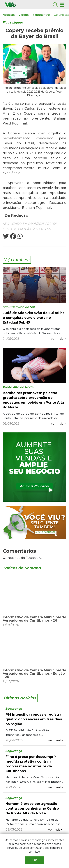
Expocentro (41, 15)
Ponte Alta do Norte (18, 387)
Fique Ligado (13, 22)
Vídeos (24, 15)
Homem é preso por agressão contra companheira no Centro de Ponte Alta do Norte (32, 809)
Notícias (9, 15)
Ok (35, 860)
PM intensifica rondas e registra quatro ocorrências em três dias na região (34, 719)
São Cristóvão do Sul (19, 307)
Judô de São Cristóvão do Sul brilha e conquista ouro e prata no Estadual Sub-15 (34, 318)
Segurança (14, 709)
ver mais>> (59, 339)
